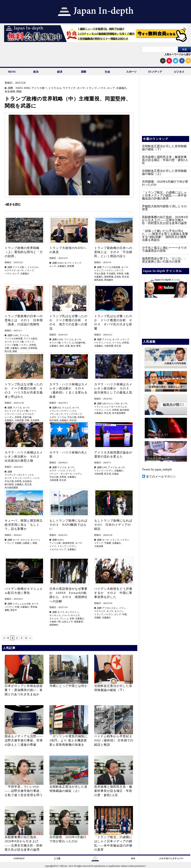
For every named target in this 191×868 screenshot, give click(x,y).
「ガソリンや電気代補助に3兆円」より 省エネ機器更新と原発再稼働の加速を (68, 740)
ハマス (102, 88)
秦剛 (7, 610)
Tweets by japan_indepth (157, 469)
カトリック (10, 411)
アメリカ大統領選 (111, 267)
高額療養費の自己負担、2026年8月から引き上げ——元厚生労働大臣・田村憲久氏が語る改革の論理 (165, 220)
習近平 (14, 610)
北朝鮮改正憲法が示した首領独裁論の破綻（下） (164, 148)
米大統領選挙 (119, 413)
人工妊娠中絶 (79, 343)
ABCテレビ (108, 404)
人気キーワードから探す (178, 54)
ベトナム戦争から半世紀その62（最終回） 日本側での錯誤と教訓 (114, 740)
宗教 (27, 420)
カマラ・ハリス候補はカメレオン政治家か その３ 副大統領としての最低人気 (113, 388)
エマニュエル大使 (22, 604)
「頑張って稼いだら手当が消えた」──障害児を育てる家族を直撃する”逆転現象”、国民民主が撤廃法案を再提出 (165, 235)
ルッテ (53, 266)
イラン (122, 608)
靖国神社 (54, 625)
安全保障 (10, 92)
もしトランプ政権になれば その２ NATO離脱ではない (70, 525)
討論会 (115, 474)
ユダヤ (53, 417)
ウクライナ (69, 88)
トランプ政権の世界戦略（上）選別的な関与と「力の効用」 (24, 252)
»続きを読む (13, 204)
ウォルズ (67, 408)
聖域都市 (109, 280)
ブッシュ (64, 619)
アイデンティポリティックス (19, 475)
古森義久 (121, 88)
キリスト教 (18, 342)
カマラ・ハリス (57, 471)
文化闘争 (35, 420)
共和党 (120, 274)
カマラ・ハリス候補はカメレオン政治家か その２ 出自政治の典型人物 (24, 457)
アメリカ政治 (30, 339)
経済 (60, 72)
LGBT (16, 335)
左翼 (67, 346)
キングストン (72, 612)
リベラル (117, 343)
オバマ (81, 88)
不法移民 (111, 274)
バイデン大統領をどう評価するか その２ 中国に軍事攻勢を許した (113, 593)
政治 (36, 72)
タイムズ (54, 619)
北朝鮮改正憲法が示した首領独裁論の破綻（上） (164, 172)
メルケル (54, 549)
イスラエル (55, 88)
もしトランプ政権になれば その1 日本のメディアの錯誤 (115, 525)
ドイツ (33, 411)
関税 (19, 92)
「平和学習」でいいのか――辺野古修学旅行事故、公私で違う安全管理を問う (24, 791)
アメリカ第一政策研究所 (62, 543)
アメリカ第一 (39, 88)
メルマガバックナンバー (171, 858)
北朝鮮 (18, 543)
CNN (117, 404)
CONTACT (19, 858)
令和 (72, 619)
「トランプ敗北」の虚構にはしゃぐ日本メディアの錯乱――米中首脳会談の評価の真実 (164, 195)
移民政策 (99, 280)
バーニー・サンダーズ (61, 474)
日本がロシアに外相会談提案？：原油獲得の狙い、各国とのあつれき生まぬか (24, 690)
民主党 (126, 277)
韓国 (35, 543)
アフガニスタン (110, 608)
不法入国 (72, 417)
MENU (12, 72)
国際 (84, 72)
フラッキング (56, 414)
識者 (15, 351)
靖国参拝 (79, 622)
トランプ (91, 88)
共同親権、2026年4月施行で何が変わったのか (165, 183)
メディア (119, 270)
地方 (62, 346)
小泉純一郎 (55, 622)
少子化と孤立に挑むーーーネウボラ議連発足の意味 (164, 249)
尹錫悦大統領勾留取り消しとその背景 (164, 208)
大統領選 (109, 346)
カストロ (25, 540)
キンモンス (55, 615)
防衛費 (71, 266)
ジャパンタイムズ (71, 615)
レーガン (9, 417)
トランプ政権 (11, 345)
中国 (17, 607)
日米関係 (33, 348)
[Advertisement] (165, 108)
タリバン (119, 611)
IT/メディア (155, 72)
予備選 (108, 543)
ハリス (108, 343)
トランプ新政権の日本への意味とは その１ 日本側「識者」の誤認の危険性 (24, 320)
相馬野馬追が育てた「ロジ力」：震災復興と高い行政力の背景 (164, 260)
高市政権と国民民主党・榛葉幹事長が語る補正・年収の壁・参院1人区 (113, 791)
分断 (127, 274)
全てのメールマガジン (159, 476)
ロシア (111, 88)
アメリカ (24, 335)
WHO (27, 88)
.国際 (10, 88)
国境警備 (109, 277)
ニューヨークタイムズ (115, 407)
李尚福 (34, 607)
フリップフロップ (73, 414)
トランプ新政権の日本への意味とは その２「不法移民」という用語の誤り (113, 252)
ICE (59, 408)
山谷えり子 (67, 622)
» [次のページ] (30, 638)
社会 (107, 72)
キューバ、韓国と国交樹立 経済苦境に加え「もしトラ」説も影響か (25, 525)
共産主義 (27, 417)
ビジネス (179, 72)
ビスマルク (28, 414)
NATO (19, 88)
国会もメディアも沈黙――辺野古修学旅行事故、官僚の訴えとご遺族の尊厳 (24, 740)
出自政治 (27, 481)
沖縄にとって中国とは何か (68, 686)
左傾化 (118, 277)
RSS (133, 858)
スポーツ (131, 72)
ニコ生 (57, 858)
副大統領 (54, 420)
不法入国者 (100, 274)
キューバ (35, 540)
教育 (79, 346)
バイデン (109, 270)
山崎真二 (27, 543)
